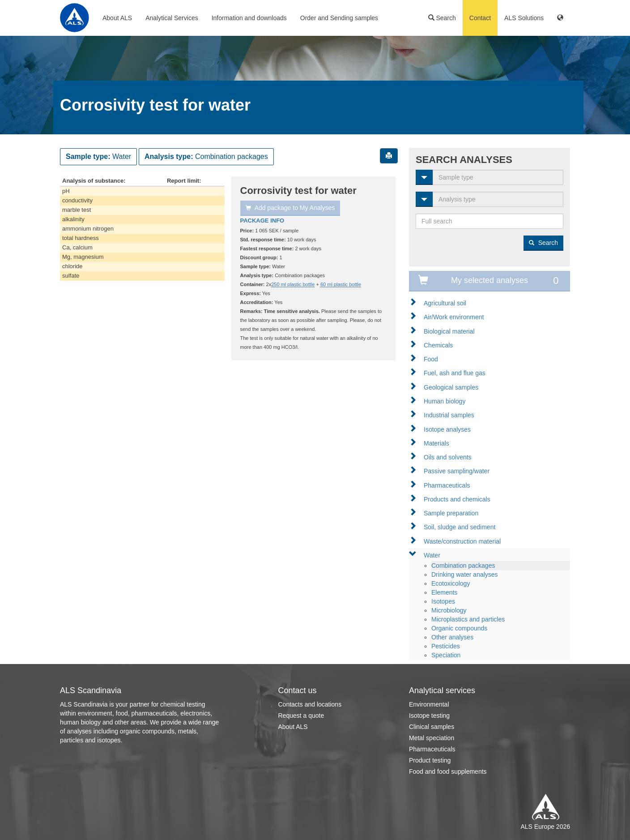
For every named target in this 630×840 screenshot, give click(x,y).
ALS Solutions (524, 18)
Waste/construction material (462, 541)
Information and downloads (249, 18)
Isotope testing (429, 716)
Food (431, 359)
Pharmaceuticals (447, 485)
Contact (480, 18)
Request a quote (301, 716)
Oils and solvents (448, 457)
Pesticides (446, 646)
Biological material (449, 331)
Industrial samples (449, 415)
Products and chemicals (457, 499)
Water (432, 555)
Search (442, 18)
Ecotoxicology (451, 583)
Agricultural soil (445, 303)
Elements (444, 592)
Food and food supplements (448, 771)
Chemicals (438, 345)
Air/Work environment (454, 317)
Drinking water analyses (465, 574)
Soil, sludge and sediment (460, 527)
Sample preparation (451, 513)
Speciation (446, 655)
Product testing (430, 760)
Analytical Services (172, 18)
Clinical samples (432, 727)
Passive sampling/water (457, 471)
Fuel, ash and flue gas (455, 373)
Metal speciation (432, 738)
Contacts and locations (310, 704)
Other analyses (452, 637)
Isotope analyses (447, 429)
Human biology (445, 401)
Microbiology (449, 610)
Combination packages (463, 566)
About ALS (117, 18)
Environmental (429, 704)
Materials (436, 443)
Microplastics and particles (468, 619)
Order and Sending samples (339, 18)
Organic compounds (459, 628)
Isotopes (443, 601)
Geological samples (451, 387)
